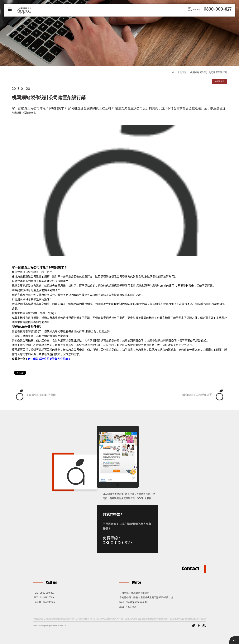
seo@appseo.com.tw (137, 602)
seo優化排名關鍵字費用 (35, 395)
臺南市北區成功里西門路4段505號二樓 (153, 597)
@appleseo (49, 602)
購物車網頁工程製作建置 (204, 395)
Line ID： (38, 602)
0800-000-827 (118, 542)
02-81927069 (47, 597)
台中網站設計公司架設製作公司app (49, 359)
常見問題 (182, 72)
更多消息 (219, 81)
